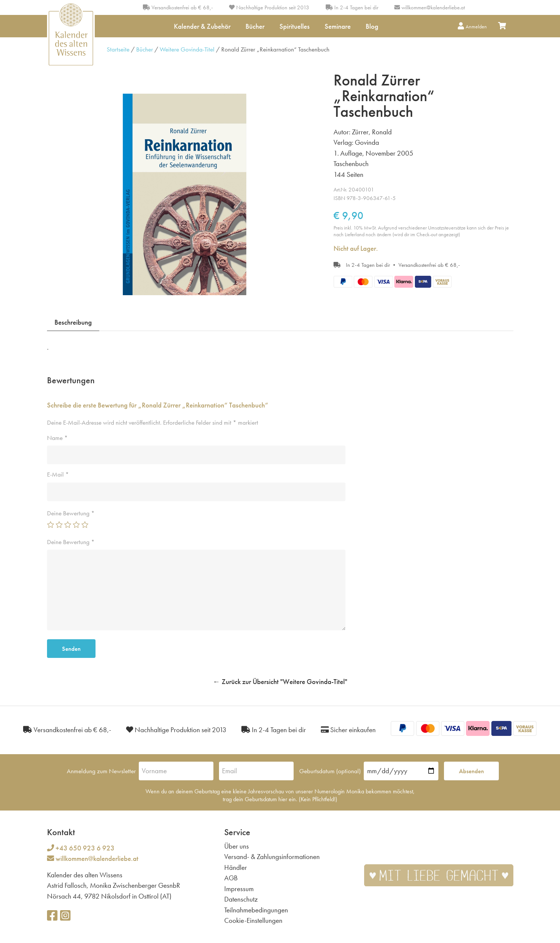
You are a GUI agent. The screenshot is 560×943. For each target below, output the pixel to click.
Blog (372, 26)
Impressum (239, 889)
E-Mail (58, 474)
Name (57, 438)
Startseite (118, 49)
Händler (236, 867)
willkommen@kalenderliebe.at (433, 7)
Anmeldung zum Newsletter (101, 771)
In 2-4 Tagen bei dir (352, 7)
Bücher (255, 26)
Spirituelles (295, 26)
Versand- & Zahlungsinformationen (272, 857)
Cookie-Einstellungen (253, 920)
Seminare (338, 26)
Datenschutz (241, 899)
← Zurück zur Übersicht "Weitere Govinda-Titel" (280, 682)
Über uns (237, 846)
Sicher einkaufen (348, 730)
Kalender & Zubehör (202, 26)
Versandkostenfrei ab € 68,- (178, 7)
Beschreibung (73, 322)
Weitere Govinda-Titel (187, 49)
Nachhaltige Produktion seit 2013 (269, 7)
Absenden (471, 771)
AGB (231, 878)
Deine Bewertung (71, 513)
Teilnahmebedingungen (256, 910)
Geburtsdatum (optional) (330, 771)
